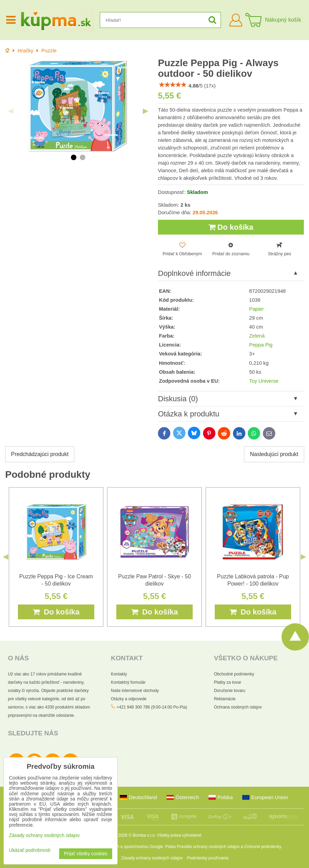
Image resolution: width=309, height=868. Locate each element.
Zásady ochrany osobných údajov (152, 858)
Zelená (257, 336)
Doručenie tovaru (230, 691)
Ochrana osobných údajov (238, 707)
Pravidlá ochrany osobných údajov (208, 847)
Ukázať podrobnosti (30, 850)
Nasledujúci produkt (274, 454)
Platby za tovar (228, 682)
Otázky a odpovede (129, 699)
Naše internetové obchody (135, 691)
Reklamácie (225, 699)
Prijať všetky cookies (86, 854)
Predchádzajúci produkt (40, 454)
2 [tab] (83, 157)
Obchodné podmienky (234, 674)
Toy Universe (264, 381)
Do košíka (231, 227)
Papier (257, 309)
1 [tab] (74, 157)
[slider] (173, 85)
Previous (11, 111)
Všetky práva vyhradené (179, 835)
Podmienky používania (208, 858)
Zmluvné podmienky (263, 847)
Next (146, 111)
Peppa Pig (261, 345)
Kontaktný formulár (128, 682)
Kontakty (119, 674)
